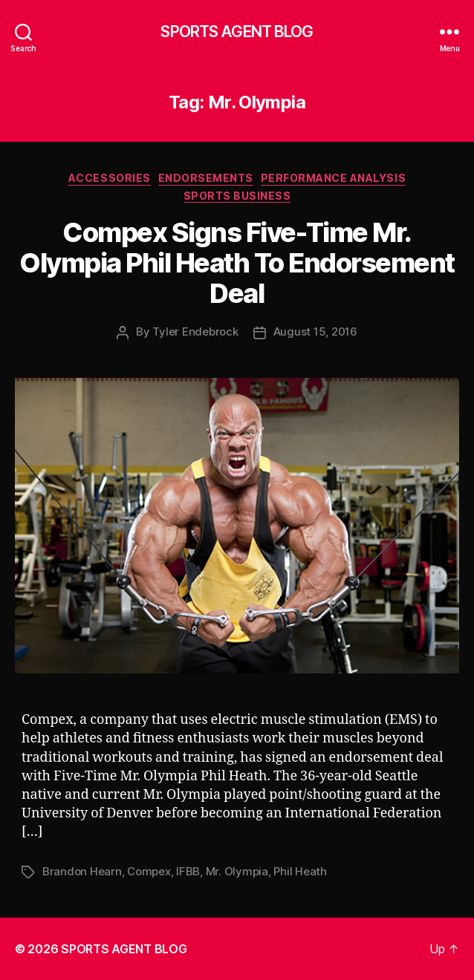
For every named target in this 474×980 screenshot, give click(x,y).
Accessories (110, 178)
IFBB (188, 871)
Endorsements (206, 178)
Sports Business (237, 196)
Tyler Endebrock (195, 331)
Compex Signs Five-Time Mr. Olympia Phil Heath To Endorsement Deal (237, 263)
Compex (149, 871)
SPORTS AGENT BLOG (237, 32)
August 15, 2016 (315, 331)
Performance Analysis (333, 178)
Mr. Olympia (237, 871)
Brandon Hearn (82, 871)
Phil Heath (300, 871)
